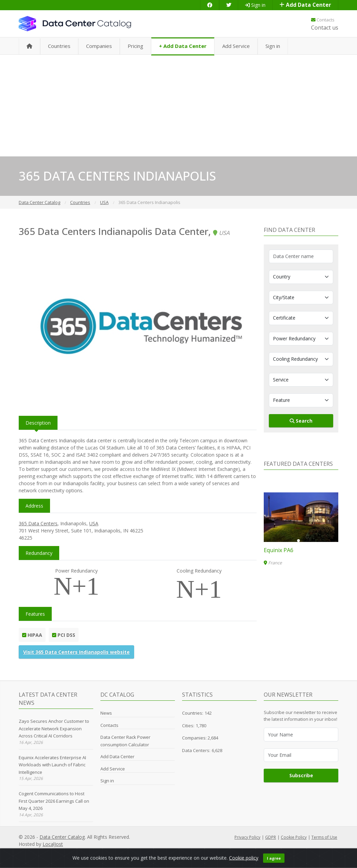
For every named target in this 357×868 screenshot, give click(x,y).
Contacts (323, 20)
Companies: (195, 738)
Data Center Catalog (62, 837)
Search (301, 421)
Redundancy (39, 553)
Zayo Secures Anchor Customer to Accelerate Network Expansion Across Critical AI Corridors (54, 728)
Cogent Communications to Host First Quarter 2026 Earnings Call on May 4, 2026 (54, 801)
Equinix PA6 (279, 550)
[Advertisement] (178, 105)
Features (35, 614)
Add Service (236, 46)
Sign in (255, 5)
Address (34, 506)
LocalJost (53, 844)
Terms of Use (324, 837)
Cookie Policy (294, 837)
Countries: (193, 713)
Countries (59, 46)
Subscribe (301, 775)
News (106, 713)
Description (38, 423)
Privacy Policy (247, 837)
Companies (99, 46)
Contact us (325, 28)
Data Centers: (196, 750)
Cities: (188, 726)
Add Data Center (305, 5)
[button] (298, 541)
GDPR (271, 837)
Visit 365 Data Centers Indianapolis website (76, 652)
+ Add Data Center (183, 46)
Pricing (135, 46)
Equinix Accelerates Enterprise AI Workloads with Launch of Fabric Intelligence (52, 765)
